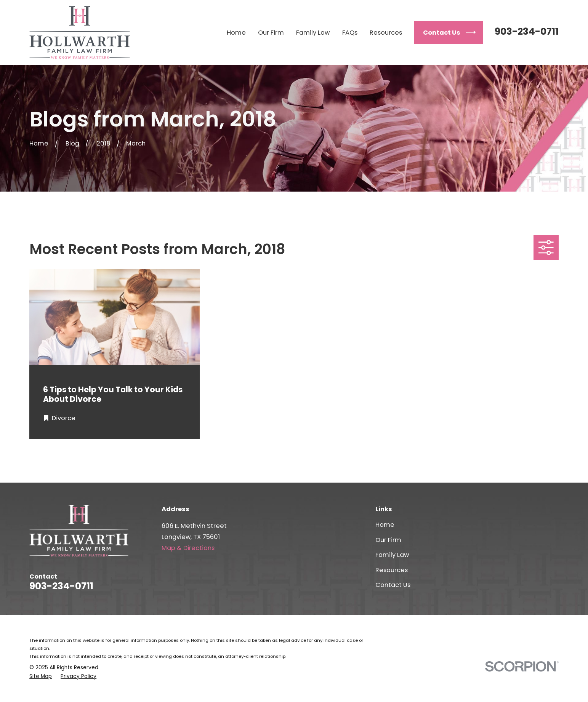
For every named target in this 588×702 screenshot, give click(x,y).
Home (385, 525)
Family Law (392, 555)
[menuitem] (41, 676)
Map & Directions (188, 548)
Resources (392, 570)
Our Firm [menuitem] (271, 33)
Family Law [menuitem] (313, 33)
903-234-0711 (527, 31)
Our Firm (388, 540)
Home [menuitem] (236, 33)
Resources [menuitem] (386, 33)
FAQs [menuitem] (350, 33)
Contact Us (393, 585)
